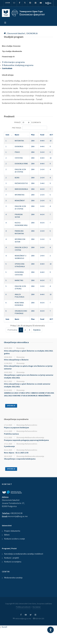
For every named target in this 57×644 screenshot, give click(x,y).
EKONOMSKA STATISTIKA (19, 274)
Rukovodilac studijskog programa (18, 65)
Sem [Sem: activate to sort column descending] (7, 135)
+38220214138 (16, 513)
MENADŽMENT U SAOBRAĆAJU (21, 257)
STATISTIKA (19, 158)
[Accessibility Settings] (51, 630)
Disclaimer (37, 607)
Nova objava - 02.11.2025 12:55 (16, 453)
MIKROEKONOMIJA (21, 189)
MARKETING (19, 280)
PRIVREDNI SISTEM (19, 216)
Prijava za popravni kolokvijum (17, 428)
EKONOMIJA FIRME (21, 164)
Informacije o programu (13, 62)
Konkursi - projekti (12, 558)
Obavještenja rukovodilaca (16, 342)
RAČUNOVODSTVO (21, 183)
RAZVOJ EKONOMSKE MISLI (21, 224)
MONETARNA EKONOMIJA (19, 304)
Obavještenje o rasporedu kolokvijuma (20, 459)
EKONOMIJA (32, 33)
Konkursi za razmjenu (13, 562)
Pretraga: (30, 128)
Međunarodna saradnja (13, 578)
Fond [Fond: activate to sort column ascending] (42, 135)
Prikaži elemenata (28, 123)
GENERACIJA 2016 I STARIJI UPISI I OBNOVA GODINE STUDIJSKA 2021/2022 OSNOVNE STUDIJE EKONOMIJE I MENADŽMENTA (29, 394)
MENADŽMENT (20, 201)
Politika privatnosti (23, 607)
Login (8, 3)
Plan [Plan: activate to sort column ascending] (33, 135)
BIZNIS (17, 178)
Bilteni (7, 535)
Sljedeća (37, 330)
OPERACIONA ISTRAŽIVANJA (20, 265)
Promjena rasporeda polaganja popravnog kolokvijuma (26, 440)
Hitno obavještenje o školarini (16, 360)
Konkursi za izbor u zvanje (15, 539)
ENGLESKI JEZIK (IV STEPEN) (20, 208)
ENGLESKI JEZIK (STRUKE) (20, 288)
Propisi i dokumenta (12, 531)
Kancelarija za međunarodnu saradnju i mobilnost (24, 554)
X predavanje (9, 446)
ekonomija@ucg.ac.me (18, 516)
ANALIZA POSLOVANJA (19, 296)
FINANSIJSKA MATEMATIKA (19, 232)
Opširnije (11, 406)
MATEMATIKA (19, 141)
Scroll (5, 627)
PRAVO (17, 152)
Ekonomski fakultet (16, 33)
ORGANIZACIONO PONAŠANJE (21, 312)
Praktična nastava (11, 434)
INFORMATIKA (20, 195)
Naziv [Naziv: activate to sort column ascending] (17, 135)
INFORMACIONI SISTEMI (20, 241)
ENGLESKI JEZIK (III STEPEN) (20, 171)
